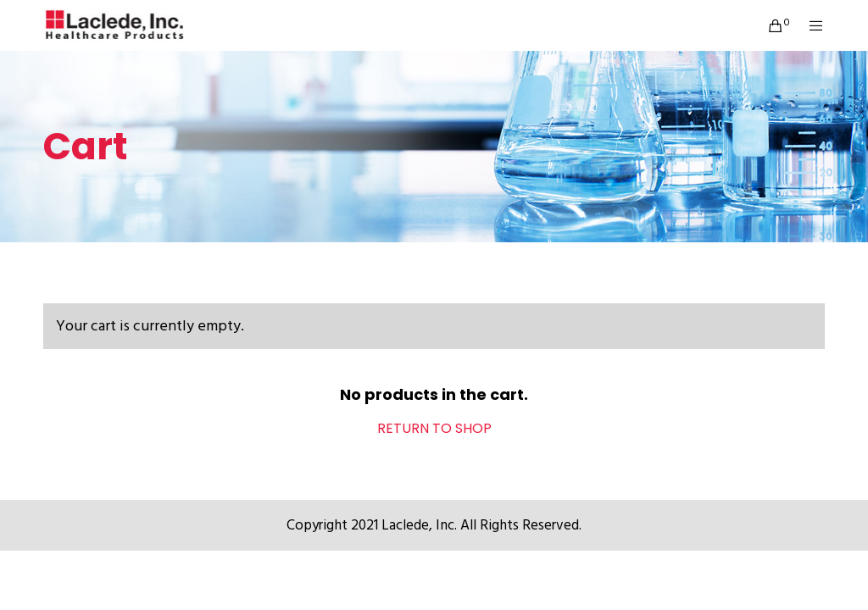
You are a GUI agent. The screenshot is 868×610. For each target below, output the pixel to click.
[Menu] (810, 25)
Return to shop (434, 428)
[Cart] (770, 25)
